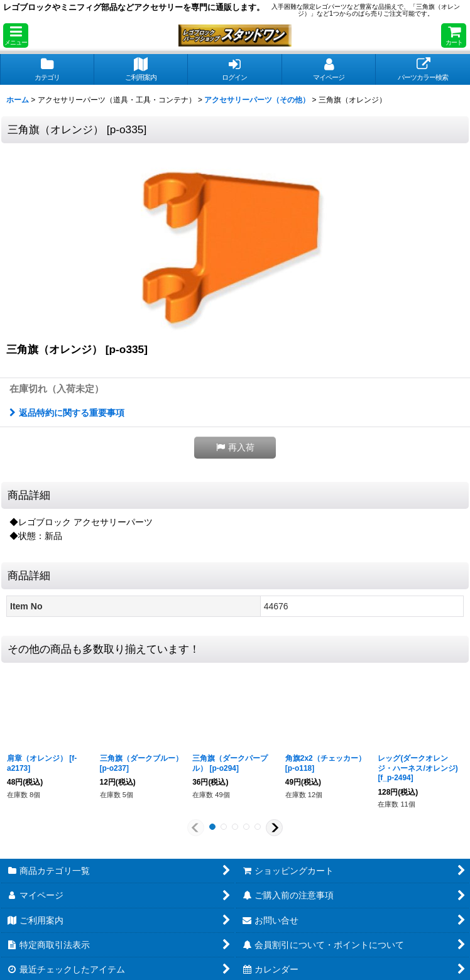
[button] (16, 35)
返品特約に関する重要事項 (67, 413)
